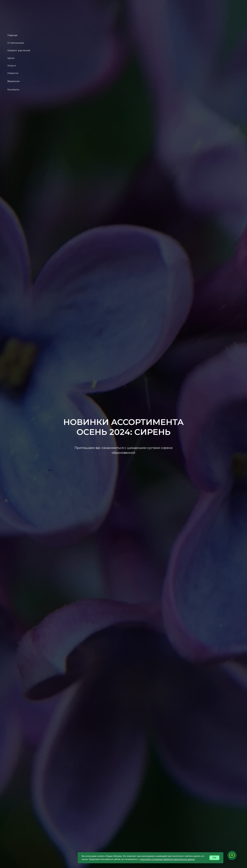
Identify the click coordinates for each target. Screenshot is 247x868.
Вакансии (13, 81)
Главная (12, 35)
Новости (13, 73)
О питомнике (16, 43)
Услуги (12, 66)
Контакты (13, 90)
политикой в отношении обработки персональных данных (168, 859)
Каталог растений (19, 50)
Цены (11, 58)
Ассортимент (112, 4)
